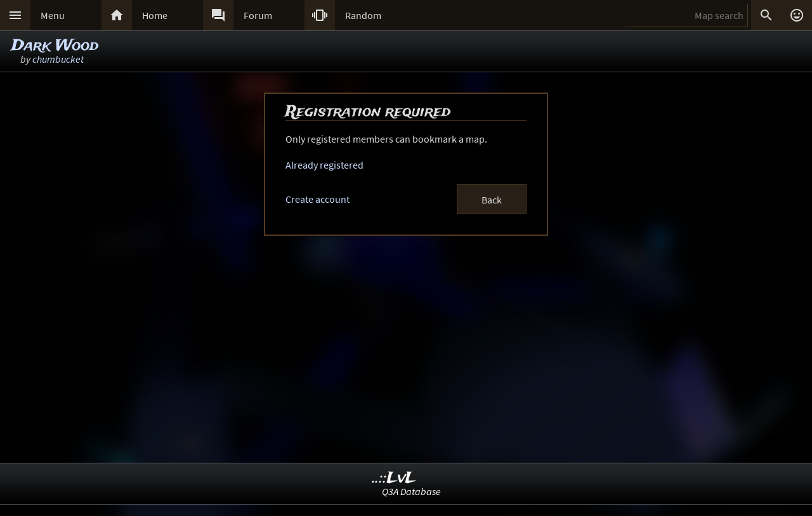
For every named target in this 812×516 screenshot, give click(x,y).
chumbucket (58, 59)
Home (155, 15)
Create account (318, 199)
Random (363, 15)
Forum (258, 15)
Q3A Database (411, 491)
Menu (53, 15)
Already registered (324, 165)
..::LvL (394, 478)
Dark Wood (55, 46)
